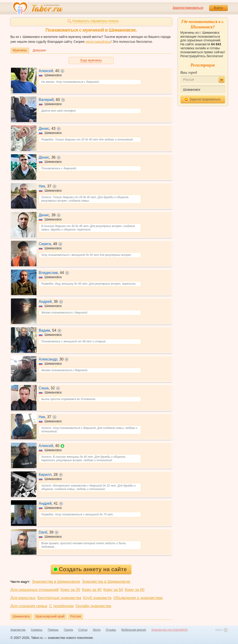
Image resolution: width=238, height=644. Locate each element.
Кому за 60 (135, 590)
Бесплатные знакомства (59, 598)
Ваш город (189, 72)
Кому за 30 (70, 590)
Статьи (83, 630)
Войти (218, 8)
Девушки (39, 50)
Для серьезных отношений (35, 590)
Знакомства (18, 630)
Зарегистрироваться (188, 8)
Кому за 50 (113, 590)
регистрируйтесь (98, 42)
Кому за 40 (92, 590)
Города (68, 630)
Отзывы (111, 630)
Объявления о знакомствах (138, 598)
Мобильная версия (134, 630)
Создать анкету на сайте (90, 569)
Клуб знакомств (97, 598)
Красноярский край (50, 616)
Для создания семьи (29, 606)
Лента (97, 630)
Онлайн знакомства (93, 606)
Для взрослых (23, 598)
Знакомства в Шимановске (56, 582)
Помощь (53, 630)
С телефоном (61, 606)
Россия (76, 616)
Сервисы (37, 630)
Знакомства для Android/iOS (170, 630)
